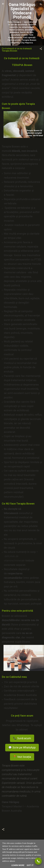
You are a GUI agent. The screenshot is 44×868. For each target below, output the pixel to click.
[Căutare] (41, 5)
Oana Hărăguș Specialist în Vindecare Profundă (22, 11)
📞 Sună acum (22, 738)
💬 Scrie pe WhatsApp (22, 748)
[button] (41, 49)
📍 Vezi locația (22, 757)
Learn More (18, 865)
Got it (30, 865)
